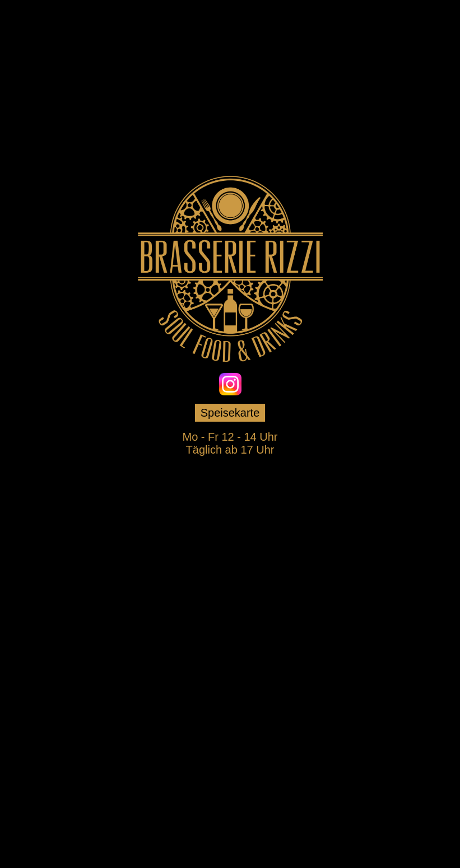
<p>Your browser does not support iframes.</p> (230, 580)
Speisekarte (230, 413)
